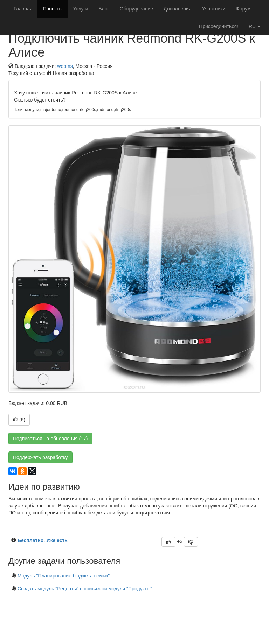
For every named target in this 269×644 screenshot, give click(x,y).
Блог (104, 9)
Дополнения (177, 9)
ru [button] (255, 26)
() (19, 420)
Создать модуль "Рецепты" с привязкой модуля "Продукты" (85, 589)
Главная (23, 9)
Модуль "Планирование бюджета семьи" (64, 576)
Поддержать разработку (40, 457)
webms (65, 66)
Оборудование (136, 9)
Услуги (80, 9)
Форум (243, 9)
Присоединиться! (219, 26)
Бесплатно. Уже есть (43, 540)
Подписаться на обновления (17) (50, 439)
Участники (213, 9)
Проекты (53, 9)
